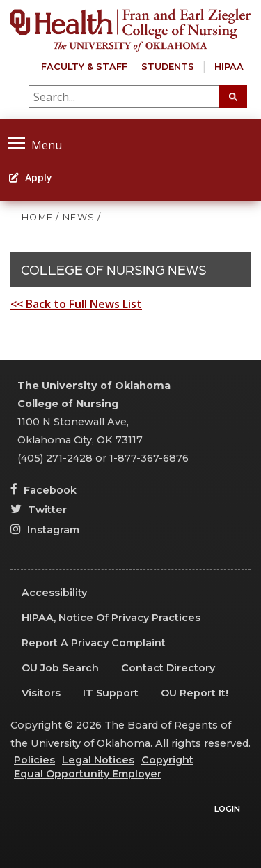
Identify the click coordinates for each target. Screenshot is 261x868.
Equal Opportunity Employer (88, 774)
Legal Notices (98, 760)
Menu (35, 143)
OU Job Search (60, 668)
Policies (34, 760)
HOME (37, 217)
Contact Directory (168, 668)
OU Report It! (195, 693)
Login (227, 809)
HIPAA (229, 67)
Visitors (41, 693)
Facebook (43, 490)
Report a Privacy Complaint (94, 643)
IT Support (111, 693)
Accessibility (54, 593)
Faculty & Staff (84, 67)
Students (168, 67)
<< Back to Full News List (76, 304)
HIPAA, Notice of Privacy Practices (111, 618)
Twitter (39, 510)
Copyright (167, 760)
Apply (31, 177)
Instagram (45, 530)
